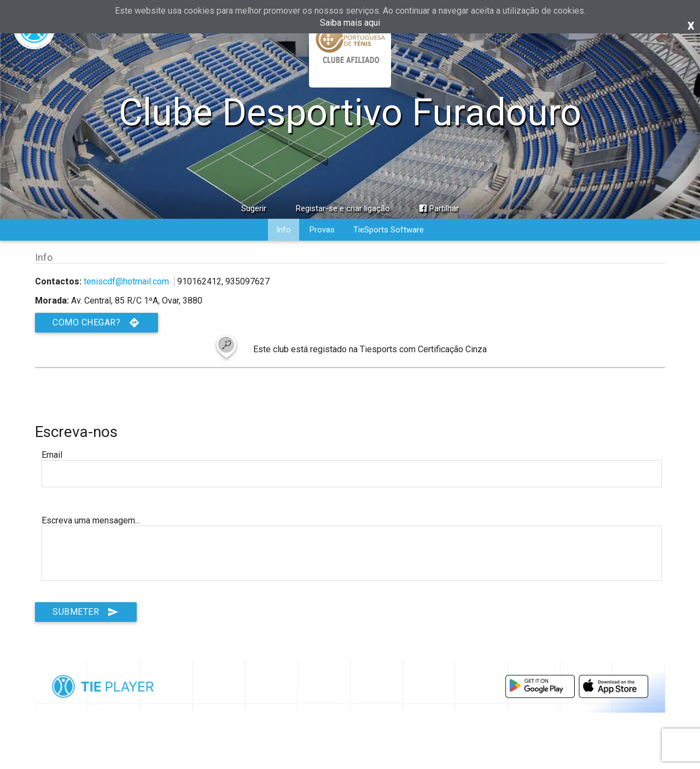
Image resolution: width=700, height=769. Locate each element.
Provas (322, 230)
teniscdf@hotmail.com (126, 281)
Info (284, 230)
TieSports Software (389, 230)
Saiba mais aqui (350, 23)
